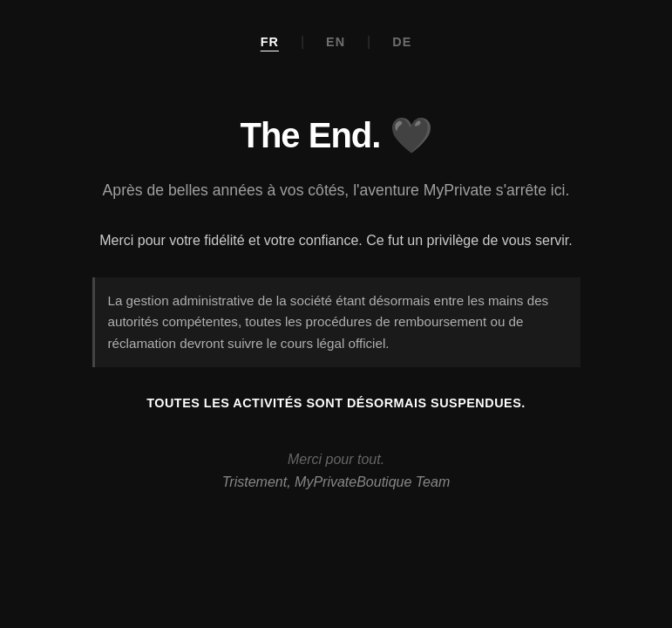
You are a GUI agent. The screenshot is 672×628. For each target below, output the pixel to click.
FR (270, 42)
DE (402, 42)
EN (336, 42)
